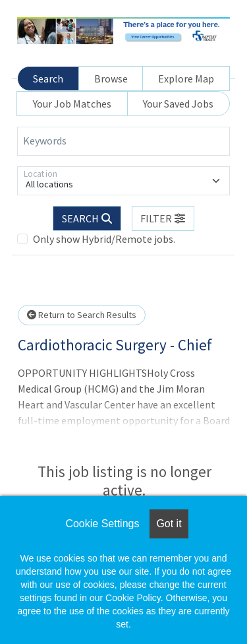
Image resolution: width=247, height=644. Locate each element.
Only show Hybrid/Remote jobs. (104, 239)
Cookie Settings (102, 524)
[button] (163, 218)
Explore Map (186, 79)
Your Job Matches (72, 104)
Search (48, 79)
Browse (111, 79)
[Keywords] (123, 141)
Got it (169, 524)
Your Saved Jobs (178, 104)
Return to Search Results (82, 315)
